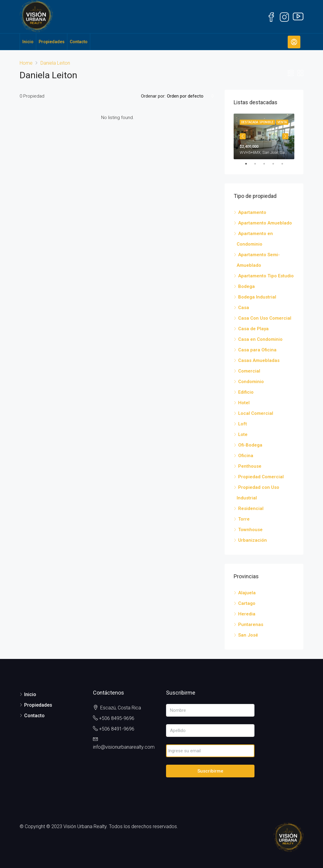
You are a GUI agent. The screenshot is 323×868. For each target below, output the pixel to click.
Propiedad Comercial (261, 477)
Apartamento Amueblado (265, 223)
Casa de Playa (253, 329)
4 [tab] (276, 164)
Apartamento (252, 212)
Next (285, 136)
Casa (244, 308)
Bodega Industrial (257, 297)
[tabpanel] (264, 136)
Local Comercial (256, 413)
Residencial (251, 508)
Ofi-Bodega (250, 445)
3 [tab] (267, 164)
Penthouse (250, 466)
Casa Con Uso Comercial (265, 318)
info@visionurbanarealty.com (124, 747)
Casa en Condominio (260, 339)
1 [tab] (249, 164)
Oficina (246, 456)
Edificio (246, 392)
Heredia (247, 614)
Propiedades (52, 42)
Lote (243, 434)
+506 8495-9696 (117, 718)
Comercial (249, 371)
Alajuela (247, 593)
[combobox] (190, 96)
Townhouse (250, 530)
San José (248, 635)
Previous (243, 136)
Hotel (244, 403)
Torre (244, 519)
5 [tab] (285, 164)
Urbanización (253, 540)
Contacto (79, 42)
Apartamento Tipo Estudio (266, 276)
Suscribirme (210, 771)
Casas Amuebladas (259, 360)
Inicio (28, 42)
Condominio (251, 382)
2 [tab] (258, 164)
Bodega (246, 286)
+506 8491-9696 (117, 729)
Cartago (247, 603)
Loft (243, 424)
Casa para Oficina (257, 350)
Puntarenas (251, 624)
